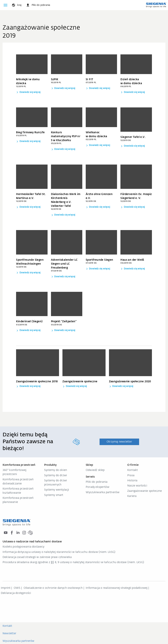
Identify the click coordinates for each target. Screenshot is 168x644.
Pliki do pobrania (97, 482)
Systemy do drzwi (56, 476)
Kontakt (133, 470)
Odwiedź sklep (95, 470)
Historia (132, 481)
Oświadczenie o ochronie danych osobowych (53, 588)
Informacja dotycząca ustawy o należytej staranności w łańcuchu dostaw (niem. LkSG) (59, 552)
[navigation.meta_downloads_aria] (38, 5)
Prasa (131, 476)
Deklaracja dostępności (16, 593)
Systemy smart (54, 495)
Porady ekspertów (98, 487)
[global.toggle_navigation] (5, 5)
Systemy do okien (56, 470)
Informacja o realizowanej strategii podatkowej (117, 588)
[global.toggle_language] (16, 5)
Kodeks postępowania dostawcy (24, 547)
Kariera (132, 496)
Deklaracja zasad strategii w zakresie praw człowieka (37, 557)
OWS (17, 588)
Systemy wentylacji (57, 490)
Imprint (6, 588)
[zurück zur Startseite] (156, 5)
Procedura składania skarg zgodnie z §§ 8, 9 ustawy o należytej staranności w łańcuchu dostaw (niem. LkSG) (73, 562)
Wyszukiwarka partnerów (103, 492)
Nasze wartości (137, 486)
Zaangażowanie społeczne (145, 491)
